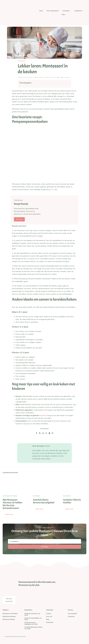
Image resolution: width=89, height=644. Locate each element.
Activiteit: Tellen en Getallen (72, 501)
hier (52, 189)
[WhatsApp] (46, 433)
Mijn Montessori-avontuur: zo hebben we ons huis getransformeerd (12, 504)
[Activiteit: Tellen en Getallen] (75, 477)
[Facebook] (37, 433)
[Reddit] (43, 433)
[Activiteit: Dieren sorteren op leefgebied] (45, 477)
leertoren (43, 415)
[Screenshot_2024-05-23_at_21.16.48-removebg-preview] (15, 1)
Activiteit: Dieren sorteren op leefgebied (44, 501)
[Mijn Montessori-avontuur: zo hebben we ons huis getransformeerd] (14, 477)
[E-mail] (52, 433)
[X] (40, 433)
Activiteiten (22, 61)
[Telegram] (49, 433)
